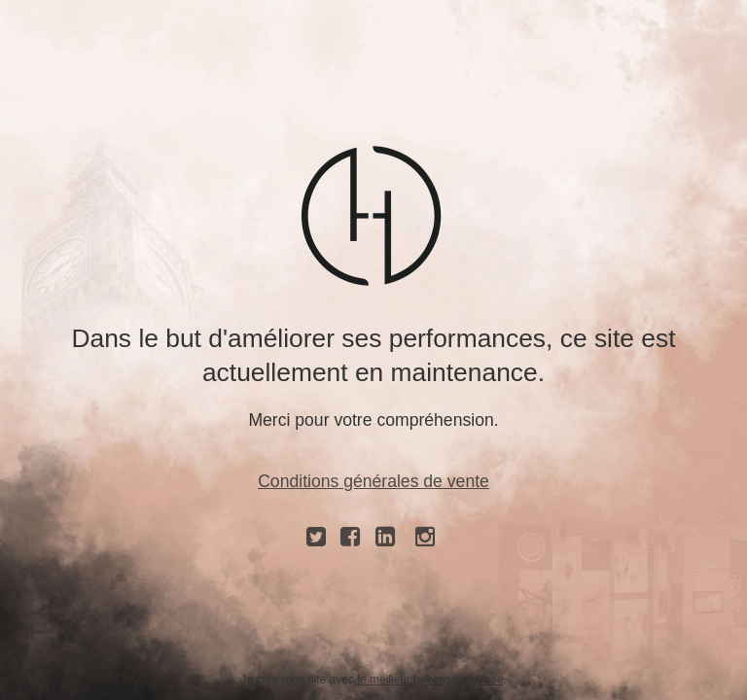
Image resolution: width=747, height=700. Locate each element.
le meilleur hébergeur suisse (430, 680)
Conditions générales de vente (373, 481)
